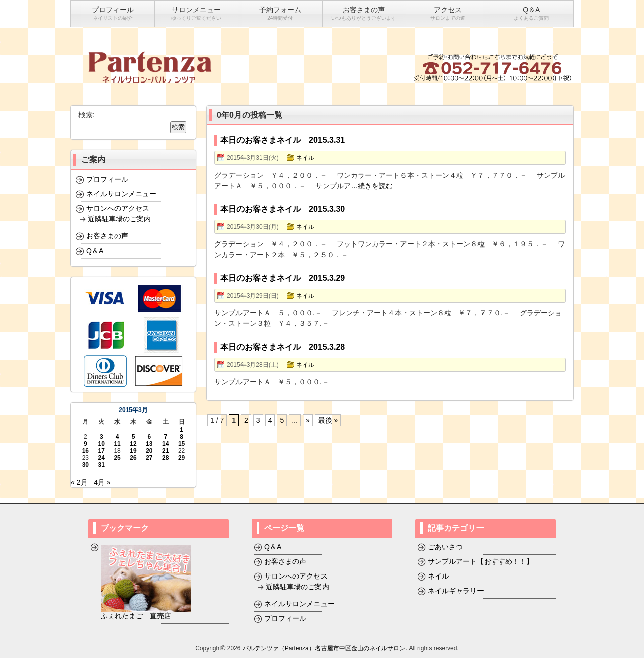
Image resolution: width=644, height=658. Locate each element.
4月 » (102, 482)
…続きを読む (372, 186)
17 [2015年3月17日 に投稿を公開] (101, 451)
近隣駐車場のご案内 (119, 219)
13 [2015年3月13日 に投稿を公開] (149, 444)
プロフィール (107, 179)
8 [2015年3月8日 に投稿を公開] (181, 437)
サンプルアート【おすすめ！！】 (480, 561)
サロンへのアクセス (118, 208)
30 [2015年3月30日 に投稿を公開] (85, 465)
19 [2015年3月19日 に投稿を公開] (133, 451)
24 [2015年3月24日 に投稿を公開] (101, 458)
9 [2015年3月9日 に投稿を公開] (85, 444)
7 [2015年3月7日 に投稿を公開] (165, 437)
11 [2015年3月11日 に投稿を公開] (117, 444)
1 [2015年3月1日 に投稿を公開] (181, 430)
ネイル (305, 158)
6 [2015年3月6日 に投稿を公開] (150, 437)
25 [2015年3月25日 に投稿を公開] (117, 458)
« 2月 (79, 482)
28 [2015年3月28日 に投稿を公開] (165, 458)
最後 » (328, 420)
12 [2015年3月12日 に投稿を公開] (133, 444)
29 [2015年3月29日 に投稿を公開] (181, 458)
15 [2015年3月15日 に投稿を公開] (181, 444)
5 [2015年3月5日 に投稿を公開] (134, 437)
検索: (87, 115)
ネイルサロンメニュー (121, 194)
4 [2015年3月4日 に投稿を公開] (117, 437)
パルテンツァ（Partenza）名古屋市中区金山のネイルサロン (324, 648)
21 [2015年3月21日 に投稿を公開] (165, 451)
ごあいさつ (445, 547)
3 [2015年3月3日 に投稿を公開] (101, 437)
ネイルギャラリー (456, 591)
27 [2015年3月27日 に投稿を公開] (149, 458)
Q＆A (95, 251)
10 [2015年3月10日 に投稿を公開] (101, 444)
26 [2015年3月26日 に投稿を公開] (133, 458)
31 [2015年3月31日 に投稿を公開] (101, 465)
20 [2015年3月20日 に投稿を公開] (149, 451)
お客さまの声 (107, 236)
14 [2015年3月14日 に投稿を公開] (165, 444)
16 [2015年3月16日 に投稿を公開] (85, 451)
